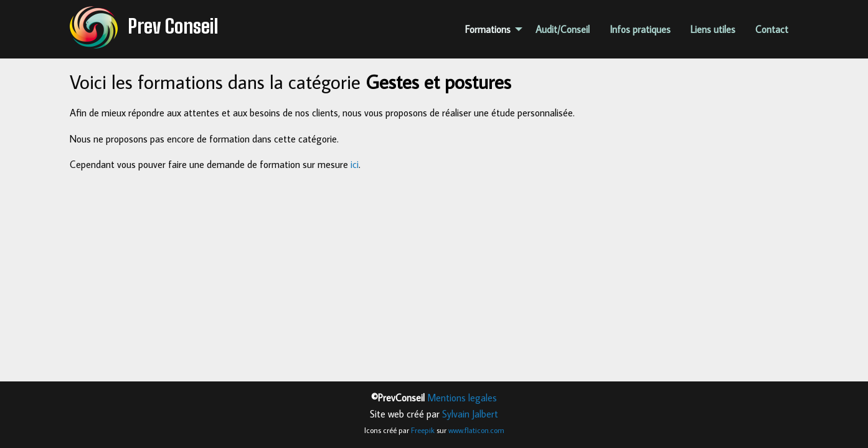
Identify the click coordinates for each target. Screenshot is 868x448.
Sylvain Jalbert (470, 414)
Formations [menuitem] (488, 29)
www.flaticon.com (476, 430)
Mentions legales (462, 398)
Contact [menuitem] (772, 29)
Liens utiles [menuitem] (713, 29)
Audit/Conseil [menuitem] (563, 29)
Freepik (423, 430)
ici (355, 164)
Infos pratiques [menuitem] (640, 29)
